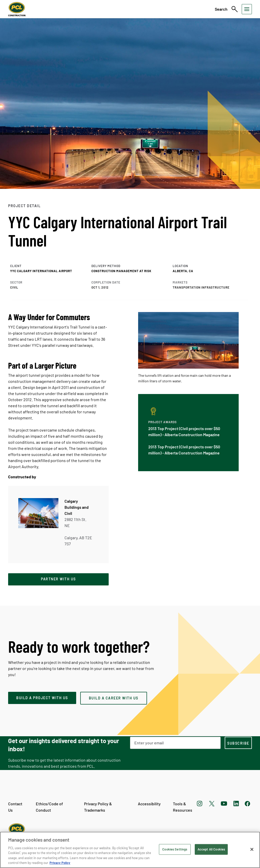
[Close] (252, 849)
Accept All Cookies (211, 849)
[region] (130, 850)
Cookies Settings (175, 849)
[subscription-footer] (238, 743)
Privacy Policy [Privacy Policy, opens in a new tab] (60, 863)
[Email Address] (175, 743)
